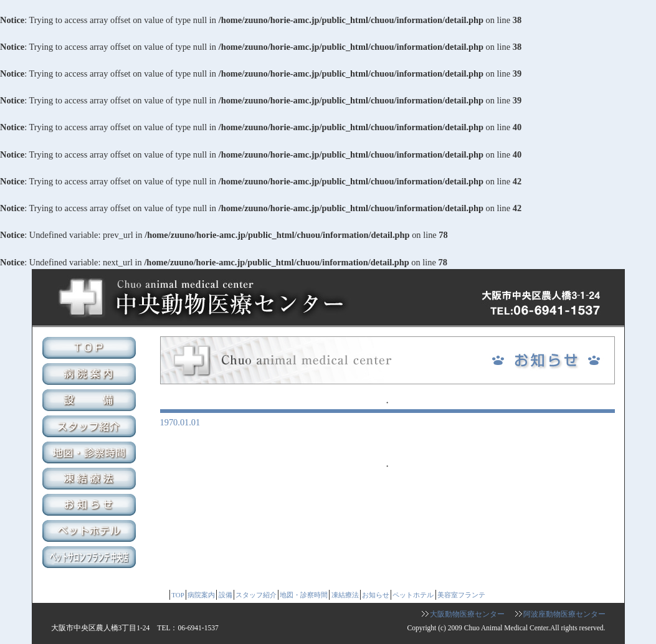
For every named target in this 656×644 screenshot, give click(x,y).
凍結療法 (91, 480)
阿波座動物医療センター (564, 614)
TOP (91, 349)
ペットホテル (91, 533)
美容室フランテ (91, 559)
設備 (91, 402)
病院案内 (91, 376)
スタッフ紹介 (91, 428)
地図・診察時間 (91, 454)
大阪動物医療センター (467, 614)
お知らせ (91, 506)
